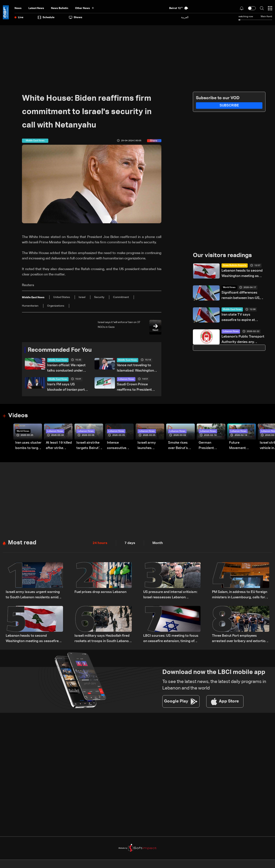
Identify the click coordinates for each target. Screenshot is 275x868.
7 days (130, 543)
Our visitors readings (223, 256)
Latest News (36, 8)
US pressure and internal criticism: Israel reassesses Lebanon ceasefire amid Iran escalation (170, 596)
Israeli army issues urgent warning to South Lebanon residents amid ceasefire (33, 596)
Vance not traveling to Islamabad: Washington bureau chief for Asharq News (135, 369)
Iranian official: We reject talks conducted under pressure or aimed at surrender (66, 369)
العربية (185, 17)
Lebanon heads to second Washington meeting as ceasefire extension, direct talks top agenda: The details (242, 274)
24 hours (100, 543)
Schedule (46, 17)
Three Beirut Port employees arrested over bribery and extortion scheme (240, 639)
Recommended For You (61, 350)
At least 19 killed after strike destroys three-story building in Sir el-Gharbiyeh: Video (59, 446)
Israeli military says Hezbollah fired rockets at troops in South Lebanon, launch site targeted (103, 639)
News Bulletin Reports (235, 266)
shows (76, 17)
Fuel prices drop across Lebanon (100, 592)
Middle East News (58, 360)
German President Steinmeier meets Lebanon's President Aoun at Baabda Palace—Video (211, 446)
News (18, 8)
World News (229, 288)
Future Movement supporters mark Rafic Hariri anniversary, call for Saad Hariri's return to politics (242, 446)
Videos (18, 416)
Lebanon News (126, 379)
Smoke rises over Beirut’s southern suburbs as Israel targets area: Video (179, 446)
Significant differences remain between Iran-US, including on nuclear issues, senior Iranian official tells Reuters (243, 296)
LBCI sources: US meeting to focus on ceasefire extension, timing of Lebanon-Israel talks (171, 639)
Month (158, 543)
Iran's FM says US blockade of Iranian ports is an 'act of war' (67, 388)
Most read (23, 543)
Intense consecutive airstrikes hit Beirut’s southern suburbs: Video (119, 446)
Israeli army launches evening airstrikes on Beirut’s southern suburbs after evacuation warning (148, 446)
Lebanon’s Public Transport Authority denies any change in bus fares (243, 340)
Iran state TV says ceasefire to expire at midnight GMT (238, 318)
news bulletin (60, 8)
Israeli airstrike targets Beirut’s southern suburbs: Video (89, 446)
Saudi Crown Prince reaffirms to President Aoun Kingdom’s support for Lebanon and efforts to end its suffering (136, 388)
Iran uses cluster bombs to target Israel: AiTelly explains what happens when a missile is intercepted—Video (28, 446)
